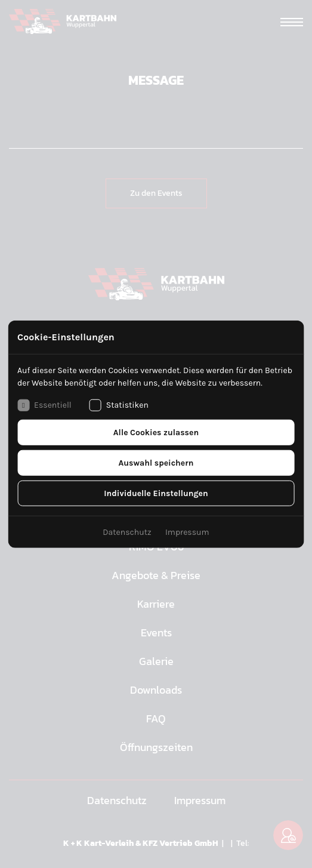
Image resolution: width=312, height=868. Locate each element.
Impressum (187, 532)
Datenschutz (127, 532)
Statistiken (119, 405)
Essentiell (44, 405)
